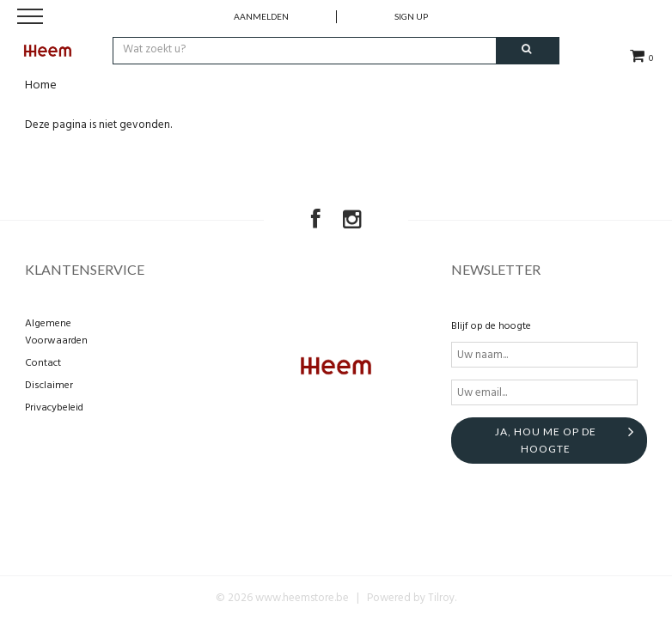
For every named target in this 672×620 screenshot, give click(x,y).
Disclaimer (49, 386)
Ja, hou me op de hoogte (546, 440)
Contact (43, 363)
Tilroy (441, 598)
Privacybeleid (54, 408)
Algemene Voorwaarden (56, 332)
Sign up (411, 16)
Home (41, 85)
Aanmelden (261, 16)
